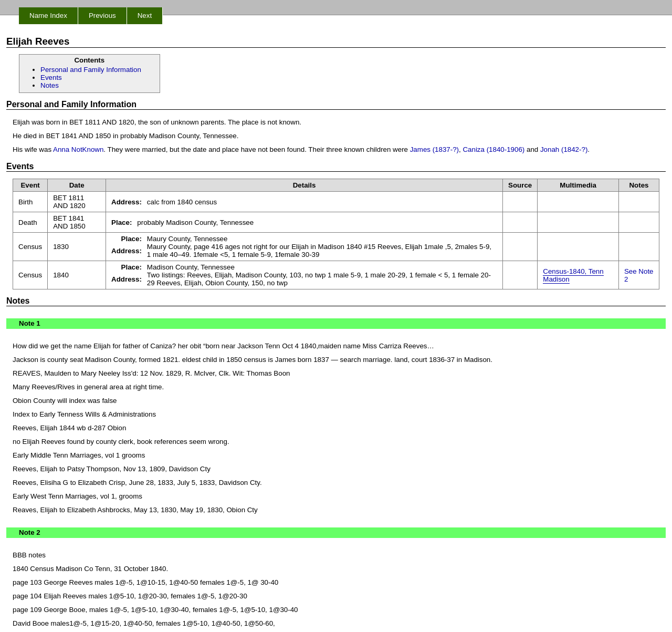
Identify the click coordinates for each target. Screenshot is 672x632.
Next (145, 15)
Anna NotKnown (78, 149)
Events (51, 77)
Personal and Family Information (91, 70)
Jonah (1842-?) (564, 149)
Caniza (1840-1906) (493, 149)
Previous (102, 15)
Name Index (48, 15)
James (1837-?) (434, 149)
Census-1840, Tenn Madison (573, 275)
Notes (50, 85)
